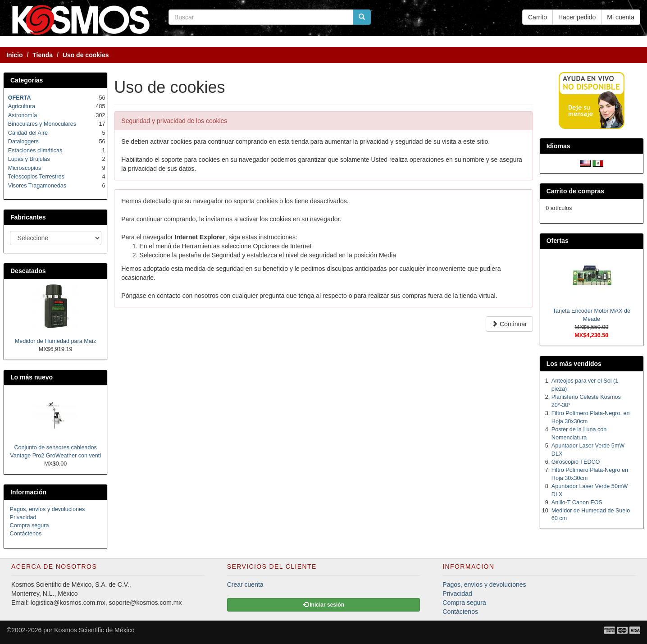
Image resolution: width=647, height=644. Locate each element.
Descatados (28, 271)
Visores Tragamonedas (37, 186)
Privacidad (23, 517)
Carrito (538, 17)
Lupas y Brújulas (29, 159)
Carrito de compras (575, 191)
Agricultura (22, 106)
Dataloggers (23, 142)
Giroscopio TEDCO (576, 462)
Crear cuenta (245, 585)
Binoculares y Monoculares (42, 124)
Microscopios (25, 168)
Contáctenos (26, 534)
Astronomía (23, 115)
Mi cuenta (621, 17)
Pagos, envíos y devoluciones (48, 509)
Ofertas (558, 241)
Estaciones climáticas (35, 151)
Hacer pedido (577, 17)
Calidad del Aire (28, 133)
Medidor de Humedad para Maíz (56, 341)
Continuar (509, 324)
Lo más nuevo (32, 377)
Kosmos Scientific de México (94, 630)
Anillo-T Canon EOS (577, 502)
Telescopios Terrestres (36, 177)
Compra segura (30, 525)
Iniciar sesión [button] (323, 605)
